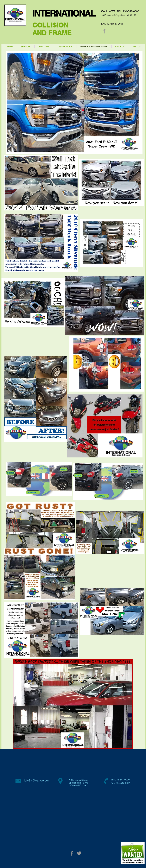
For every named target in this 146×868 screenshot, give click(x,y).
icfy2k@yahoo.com (37, 780)
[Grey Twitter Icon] (79, 853)
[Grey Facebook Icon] (104, 31)
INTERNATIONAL (64, 13)
